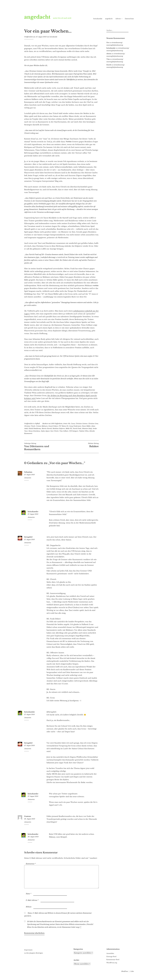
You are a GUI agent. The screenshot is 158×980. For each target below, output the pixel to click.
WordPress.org (112, 963)
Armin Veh (67, 424)
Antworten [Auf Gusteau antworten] (28, 822)
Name (29, 894)
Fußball (37, 424)
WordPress (125, 971)
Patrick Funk (77, 428)
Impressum (28, 950)
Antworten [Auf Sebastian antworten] (28, 478)
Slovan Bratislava (34, 431)
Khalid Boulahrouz (35, 428)
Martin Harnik (47, 428)
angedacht (37, 17)
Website (29, 907)
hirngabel (28, 537)
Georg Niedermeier (75, 426)
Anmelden (110, 953)
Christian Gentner (82, 424)
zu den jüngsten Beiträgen (34, 953)
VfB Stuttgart (74, 431)
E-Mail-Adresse (32, 900)
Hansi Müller (86, 426)
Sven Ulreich (54, 431)
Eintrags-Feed (111, 957)
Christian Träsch (30, 426)
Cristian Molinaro (42, 426)
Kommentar (31, 864)
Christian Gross (93, 424)
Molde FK (69, 428)
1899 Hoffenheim (57, 424)
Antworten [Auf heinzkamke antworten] (31, 517)
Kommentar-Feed (113, 960)
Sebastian (28, 472)
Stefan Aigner (45, 431)
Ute (108, 43)
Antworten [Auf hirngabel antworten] (28, 543)
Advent (118, 19)
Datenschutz (129, 19)
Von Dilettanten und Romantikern (43, 447)
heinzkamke (98, 19)
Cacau (73, 424)
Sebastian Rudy (87, 428)
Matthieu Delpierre (59, 428)
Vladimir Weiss (84, 431)
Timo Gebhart (64, 431)
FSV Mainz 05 (63, 426)
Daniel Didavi (53, 426)
